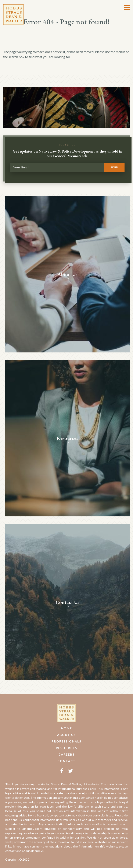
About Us (66, 735)
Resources (66, 748)
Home (66, 728)
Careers (66, 754)
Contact (66, 761)
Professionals (66, 741)
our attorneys (35, 851)
